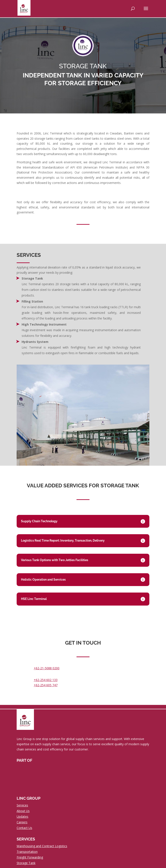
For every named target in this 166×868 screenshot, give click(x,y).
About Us (23, 811)
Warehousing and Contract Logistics (42, 846)
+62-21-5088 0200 (47, 668)
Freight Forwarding (30, 857)
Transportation (27, 852)
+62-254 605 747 (46, 685)
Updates (22, 816)
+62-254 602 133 (46, 680)
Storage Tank (26, 863)
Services (22, 805)
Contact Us (24, 828)
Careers (22, 822)
